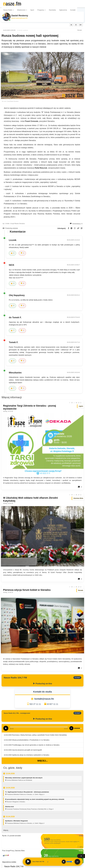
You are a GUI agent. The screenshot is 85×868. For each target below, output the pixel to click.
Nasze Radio (9, 10)
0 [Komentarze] (80, 487)
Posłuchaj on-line (42, 684)
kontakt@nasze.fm (44, 699)
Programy (42, 10)
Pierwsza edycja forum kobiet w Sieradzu (27, 590)
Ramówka (52, 10)
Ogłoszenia (63, 10)
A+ (81, 25)
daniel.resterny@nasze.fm (19, 18)
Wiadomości (22, 10)
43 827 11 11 (52, 704)
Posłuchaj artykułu (10, 228)
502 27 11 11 (35, 704)
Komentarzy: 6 (76, 224)
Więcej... (42, 761)
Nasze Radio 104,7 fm (14, 866)
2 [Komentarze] (80, 668)
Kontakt (73, 10)
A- (71, 25)
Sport (32, 10)
